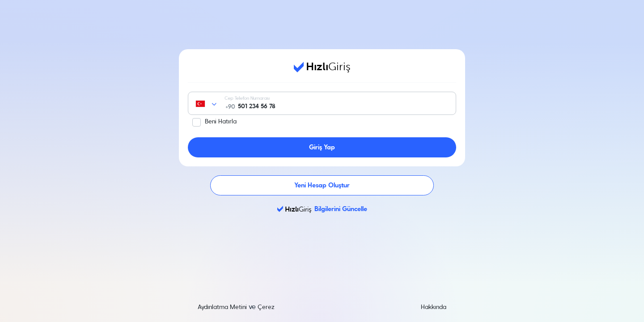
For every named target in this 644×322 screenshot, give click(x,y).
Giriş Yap (322, 147)
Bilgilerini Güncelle (322, 209)
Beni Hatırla (221, 122)
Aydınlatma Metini (222, 307)
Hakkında (434, 307)
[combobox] (216, 104)
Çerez (266, 307)
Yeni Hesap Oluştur (322, 185)
